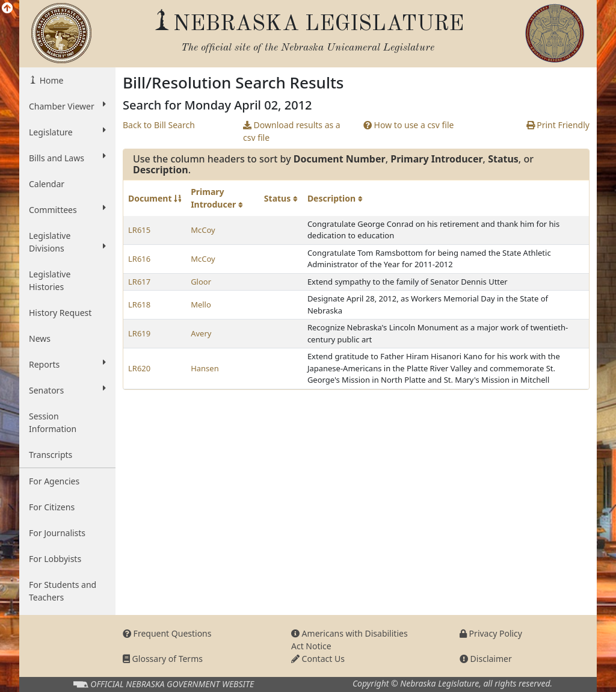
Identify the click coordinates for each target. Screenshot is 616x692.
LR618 (139, 304)
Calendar (47, 184)
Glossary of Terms (163, 659)
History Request (60, 313)
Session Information (53, 422)
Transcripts (51, 455)
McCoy (203, 230)
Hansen (205, 368)
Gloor (201, 282)
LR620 (139, 368)
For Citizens (52, 507)
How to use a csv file (409, 125)
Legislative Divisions (67, 242)
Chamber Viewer (67, 106)
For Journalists (57, 533)
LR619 (139, 333)
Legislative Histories (50, 280)
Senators (67, 390)
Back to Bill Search (159, 125)
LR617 (139, 282)
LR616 (139, 259)
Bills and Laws (67, 158)
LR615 (139, 230)
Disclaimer (486, 659)
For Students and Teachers (63, 591)
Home (50, 80)
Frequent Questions (167, 633)
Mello (201, 304)
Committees (67, 209)
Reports (67, 364)
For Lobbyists (55, 559)
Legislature (67, 132)
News (40, 338)
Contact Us (318, 659)
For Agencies (54, 481)
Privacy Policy (491, 633)
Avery (201, 333)
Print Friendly (558, 125)
